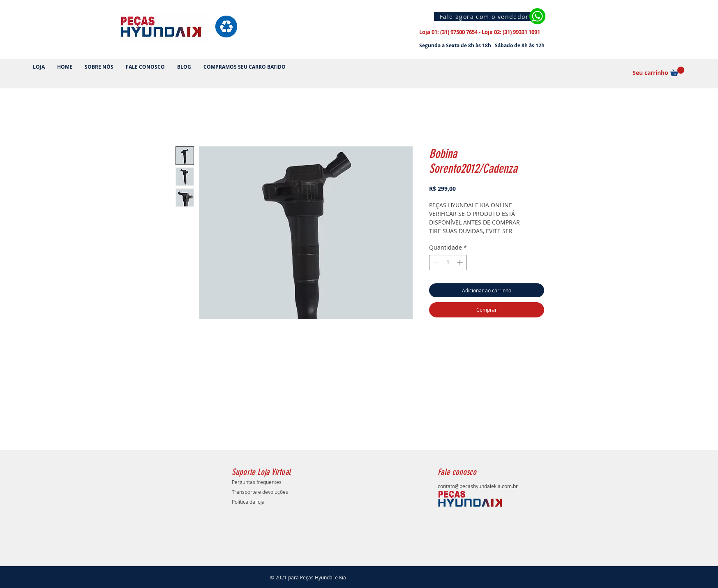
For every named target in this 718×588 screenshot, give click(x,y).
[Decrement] (435, 263)
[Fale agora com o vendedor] (485, 16)
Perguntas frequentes (257, 482)
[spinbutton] (448, 263)
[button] (677, 71)
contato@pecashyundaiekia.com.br (478, 486)
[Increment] (461, 263)
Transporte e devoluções (260, 492)
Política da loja (248, 502)
